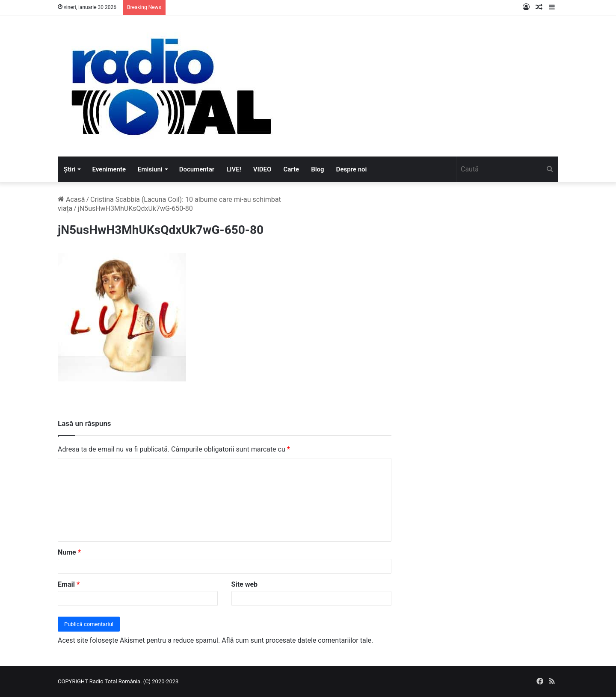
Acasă (71, 199)
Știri (70, 169)
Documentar (197, 169)
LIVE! (234, 169)
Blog (317, 169)
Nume (69, 552)
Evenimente (109, 169)
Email (69, 584)
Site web (245, 584)
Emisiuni (150, 169)
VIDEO (262, 169)
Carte (291, 169)
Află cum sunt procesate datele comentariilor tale (296, 640)
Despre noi (352, 169)
